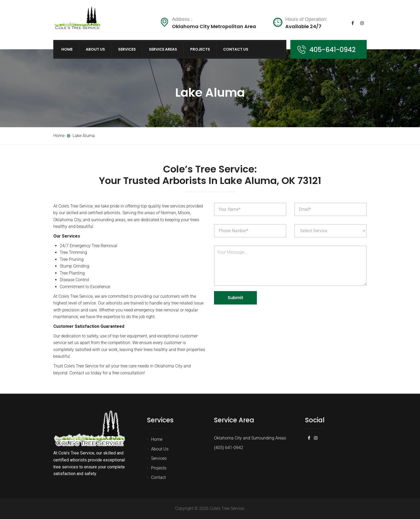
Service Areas (163, 49)
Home (67, 49)
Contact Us (236, 49)
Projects (200, 49)
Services (127, 49)
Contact (158, 477)
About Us (95, 49)
